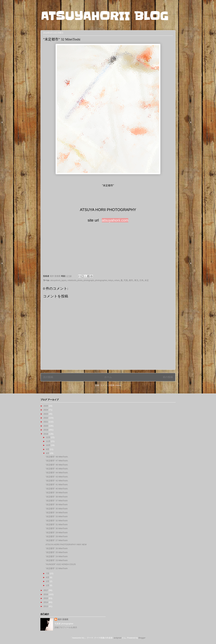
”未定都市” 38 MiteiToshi (56, 497)
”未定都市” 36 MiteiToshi (56, 505)
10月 (48, 445)
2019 (46, 430)
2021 (46, 422)
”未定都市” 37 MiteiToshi (56, 501)
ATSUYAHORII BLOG (104, 16)
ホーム (108, 377)
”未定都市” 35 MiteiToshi (56, 509)
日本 (141, 280)
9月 (48, 449)
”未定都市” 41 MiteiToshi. (57, 485)
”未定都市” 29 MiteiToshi (56, 533)
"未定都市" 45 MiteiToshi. (57, 469)
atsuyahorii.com (115, 220)
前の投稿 (168, 377)
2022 (46, 418)
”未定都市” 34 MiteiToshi (56, 513)
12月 (48, 437)
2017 (46, 590)
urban (117, 280)
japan (64, 280)
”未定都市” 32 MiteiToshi (56, 521)
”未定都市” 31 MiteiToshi (56, 524)
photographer (101, 280)
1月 (48, 585)
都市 (131, 280)
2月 (48, 581)
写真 (126, 280)
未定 (147, 280)
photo (80, 280)
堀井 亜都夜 (63, 619)
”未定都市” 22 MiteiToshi (56, 568)
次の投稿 (48, 377)
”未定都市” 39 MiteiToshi (56, 493)
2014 (46, 602)
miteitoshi (72, 280)
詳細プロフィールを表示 (66, 627)
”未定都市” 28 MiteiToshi (56, 536)
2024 (46, 410)
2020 (46, 426)
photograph (89, 280)
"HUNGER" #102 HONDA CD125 (61, 564)
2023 (46, 414)
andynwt (117, 638)
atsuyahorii (55, 280)
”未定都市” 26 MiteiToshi (56, 548)
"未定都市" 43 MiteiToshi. (57, 477)
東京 (136, 280)
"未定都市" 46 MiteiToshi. (57, 465)
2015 (46, 598)
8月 (48, 453)
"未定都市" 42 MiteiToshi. (57, 481)
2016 (46, 594)
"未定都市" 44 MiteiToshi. (57, 473)
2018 (46, 434)
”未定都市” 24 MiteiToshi (56, 556)
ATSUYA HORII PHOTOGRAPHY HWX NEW (66, 544)
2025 (46, 406)
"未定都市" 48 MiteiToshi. (57, 457)
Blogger (142, 638)
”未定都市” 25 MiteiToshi (56, 552)
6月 (48, 577)
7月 (48, 573)
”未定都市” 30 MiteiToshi (56, 528)
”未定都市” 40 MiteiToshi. (57, 489)
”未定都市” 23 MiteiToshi (56, 560)
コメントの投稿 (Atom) (111, 385)
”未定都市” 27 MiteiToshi (56, 540)
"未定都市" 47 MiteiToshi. (57, 461)
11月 (48, 441)
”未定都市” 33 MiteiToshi (56, 516)
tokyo (111, 280)
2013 (46, 606)
